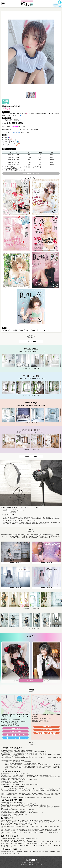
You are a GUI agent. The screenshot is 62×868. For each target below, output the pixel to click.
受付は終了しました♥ (31, 173)
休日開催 (6, 102)
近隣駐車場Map (15, 731)
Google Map (15, 728)
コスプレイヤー (25, 330)
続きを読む (31, 681)
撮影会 (6, 103)
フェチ (35, 330)
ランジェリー (44, 330)
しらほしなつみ (16, 132)
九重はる (6, 330)
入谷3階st (6, 100)
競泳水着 (15, 330)
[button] (4, 52)
